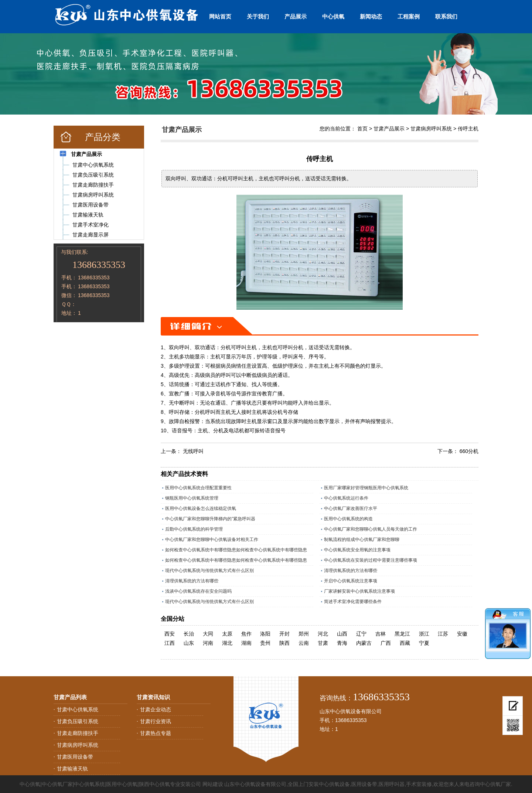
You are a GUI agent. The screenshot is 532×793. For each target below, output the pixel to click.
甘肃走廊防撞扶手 (78, 733)
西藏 (405, 643)
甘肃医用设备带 (75, 757)
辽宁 (361, 634)
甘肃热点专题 (156, 733)
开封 (284, 634)
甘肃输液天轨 (72, 769)
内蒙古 (364, 643)
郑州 (304, 634)
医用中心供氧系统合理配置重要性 (198, 488)
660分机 (469, 451)
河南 (208, 643)
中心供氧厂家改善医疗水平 (351, 508)
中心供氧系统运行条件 (346, 498)
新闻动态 (371, 16)
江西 (170, 643)
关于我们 (258, 16)
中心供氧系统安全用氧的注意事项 (357, 550)
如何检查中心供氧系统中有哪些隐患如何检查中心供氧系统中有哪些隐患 (236, 550)
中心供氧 (333, 16)
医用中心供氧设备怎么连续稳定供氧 (201, 508)
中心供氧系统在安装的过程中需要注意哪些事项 (371, 560)
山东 (189, 643)
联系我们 (446, 16)
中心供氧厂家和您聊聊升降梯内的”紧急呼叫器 (210, 519)
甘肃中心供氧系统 (78, 709)
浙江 (424, 634)
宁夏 (424, 643)
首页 (362, 129)
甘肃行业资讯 (156, 721)
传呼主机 (468, 129)
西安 (170, 634)
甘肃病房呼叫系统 (431, 129)
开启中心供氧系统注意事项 (351, 581)
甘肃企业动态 (156, 709)
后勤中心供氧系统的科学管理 (194, 529)
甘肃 (323, 643)
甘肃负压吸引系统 (78, 721)
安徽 (462, 634)
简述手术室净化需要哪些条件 (353, 602)
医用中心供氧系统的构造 (348, 519)
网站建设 (213, 784)
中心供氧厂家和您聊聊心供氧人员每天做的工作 (371, 529)
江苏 (443, 634)
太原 (227, 634)
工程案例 (409, 16)
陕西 (284, 643)
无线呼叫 (193, 451)
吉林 (381, 634)
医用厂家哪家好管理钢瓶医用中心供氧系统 (366, 488)
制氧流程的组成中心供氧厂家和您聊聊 (362, 540)
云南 (304, 643)
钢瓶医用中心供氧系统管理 (192, 498)
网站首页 (220, 16)
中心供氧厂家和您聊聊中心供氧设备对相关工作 (212, 540)
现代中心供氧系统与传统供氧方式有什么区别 (209, 571)
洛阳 (265, 634)
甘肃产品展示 (389, 129)
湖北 (227, 643)
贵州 (265, 643)
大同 (208, 634)
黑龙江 (402, 634)
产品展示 (296, 16)
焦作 (246, 634)
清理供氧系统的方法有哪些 (351, 571)
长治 (189, 634)
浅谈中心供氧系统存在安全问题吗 (198, 591)
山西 (342, 634)
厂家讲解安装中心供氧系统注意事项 (359, 591)
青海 (342, 643)
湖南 (246, 643)
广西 (386, 643)
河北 (323, 634)
